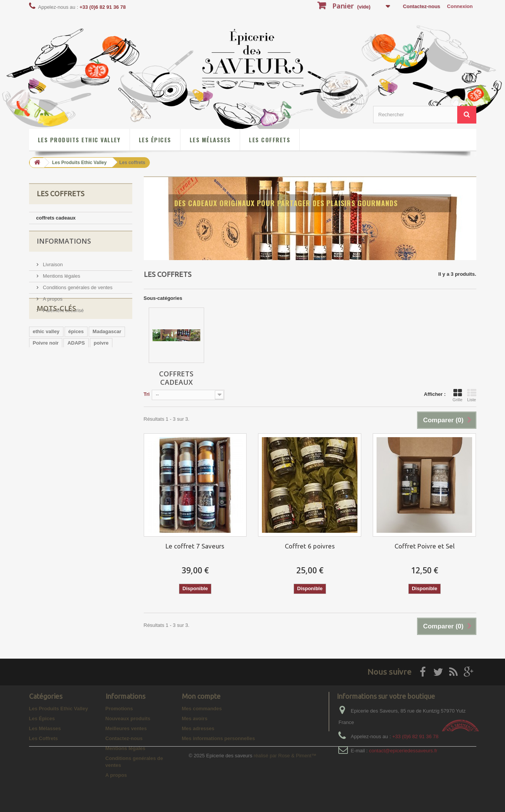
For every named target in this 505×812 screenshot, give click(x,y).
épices (76, 363)
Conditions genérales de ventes (77, 289)
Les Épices (155, 140)
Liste (472, 395)
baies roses (101, 398)
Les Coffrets (270, 140)
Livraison (52, 266)
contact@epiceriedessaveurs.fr (403, 751)
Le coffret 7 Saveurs (195, 546)
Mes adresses (198, 728)
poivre (101, 375)
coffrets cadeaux (56, 218)
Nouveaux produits (128, 718)
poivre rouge (48, 386)
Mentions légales (61, 278)
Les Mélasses (210, 140)
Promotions (119, 709)
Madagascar (107, 363)
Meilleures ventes (126, 728)
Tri (147, 394)
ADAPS (76, 375)
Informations (64, 246)
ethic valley (46, 363)
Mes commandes (202, 709)
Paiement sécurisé (63, 312)
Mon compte (201, 696)
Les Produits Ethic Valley (79, 140)
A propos (52, 301)
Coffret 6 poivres (310, 546)
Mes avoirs (195, 718)
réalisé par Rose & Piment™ (285, 803)
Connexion (460, 6)
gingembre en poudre (97, 386)
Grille (458, 395)
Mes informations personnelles (218, 738)
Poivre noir (46, 375)
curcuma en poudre (56, 398)
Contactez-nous (422, 6)
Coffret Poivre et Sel (425, 546)
